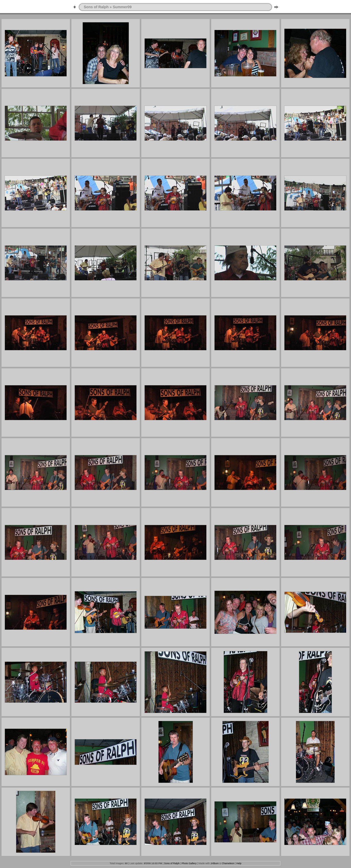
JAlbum (215, 863)
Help (239, 863)
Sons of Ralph (96, 7)
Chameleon (228, 863)
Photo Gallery (189, 863)
